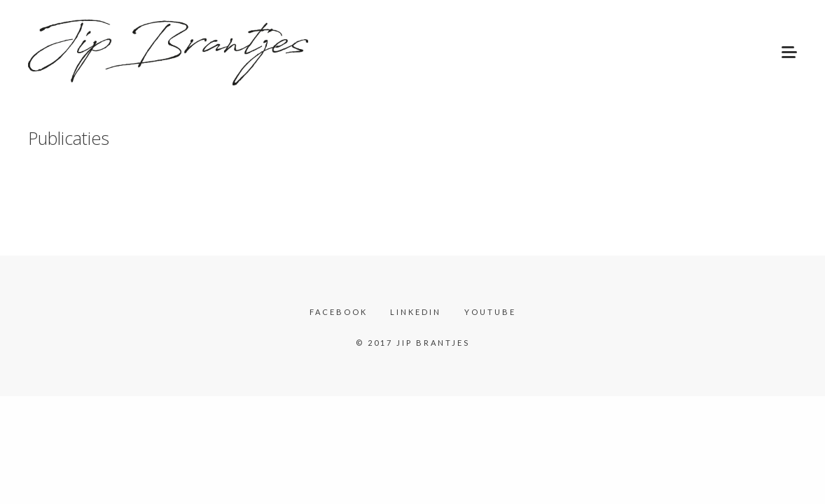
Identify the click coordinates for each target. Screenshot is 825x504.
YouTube (490, 312)
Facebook (339, 312)
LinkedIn (416, 312)
